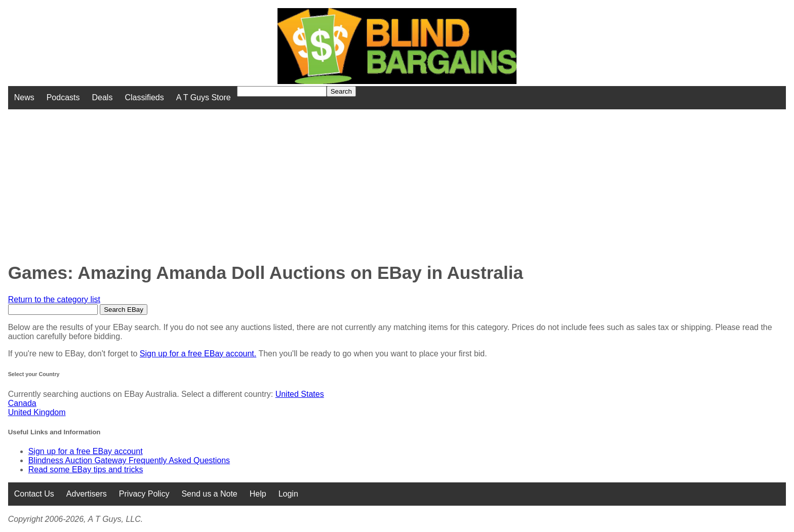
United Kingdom (37, 412)
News (24, 97)
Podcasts (63, 97)
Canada (22, 403)
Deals (103, 97)
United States (300, 394)
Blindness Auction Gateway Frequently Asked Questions (129, 460)
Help (258, 494)
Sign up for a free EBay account (86, 451)
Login (288, 494)
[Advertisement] (319, 180)
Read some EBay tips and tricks (86, 469)
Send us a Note (209, 494)
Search (341, 91)
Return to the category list (54, 299)
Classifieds (144, 97)
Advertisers (87, 494)
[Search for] (282, 91)
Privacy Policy (144, 494)
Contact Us (34, 494)
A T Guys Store (204, 97)
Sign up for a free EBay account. (198, 354)
